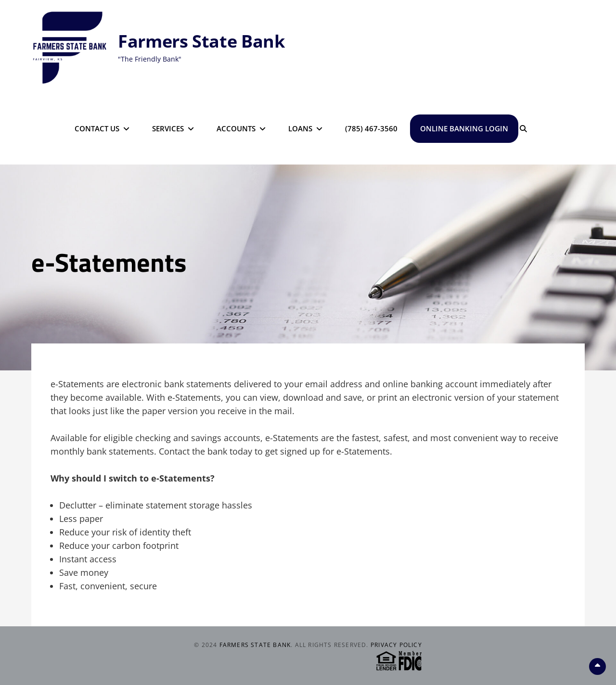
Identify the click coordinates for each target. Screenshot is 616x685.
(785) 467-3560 (371, 128)
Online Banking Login (464, 128)
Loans (300, 128)
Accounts (236, 128)
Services (168, 128)
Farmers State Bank (201, 41)
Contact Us (97, 128)
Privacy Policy (396, 645)
